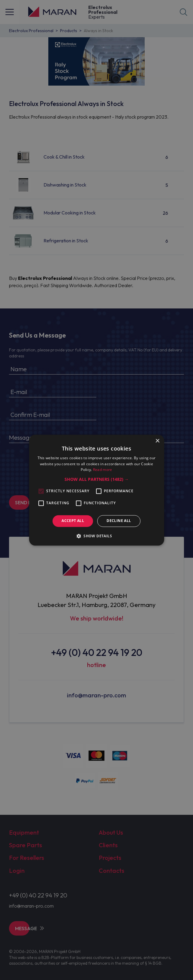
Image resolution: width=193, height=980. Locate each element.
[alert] (96, 490)
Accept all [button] (73, 521)
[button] (97, 480)
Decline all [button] (119, 521)
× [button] (157, 441)
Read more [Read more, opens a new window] (103, 470)
